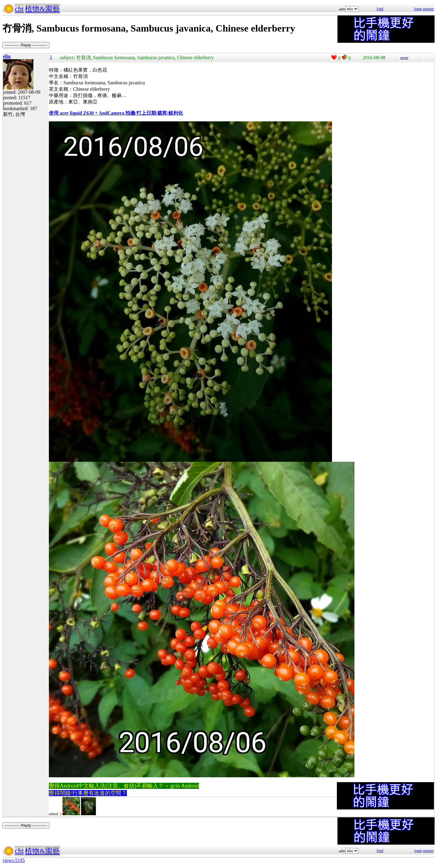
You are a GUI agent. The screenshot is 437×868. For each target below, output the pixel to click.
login (418, 9)
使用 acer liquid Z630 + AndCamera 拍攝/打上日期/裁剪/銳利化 (116, 113)
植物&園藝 (42, 9)
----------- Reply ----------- (26, 45)
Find (380, 9)
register (428, 9)
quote (404, 58)
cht (19, 9)
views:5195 (14, 860)
